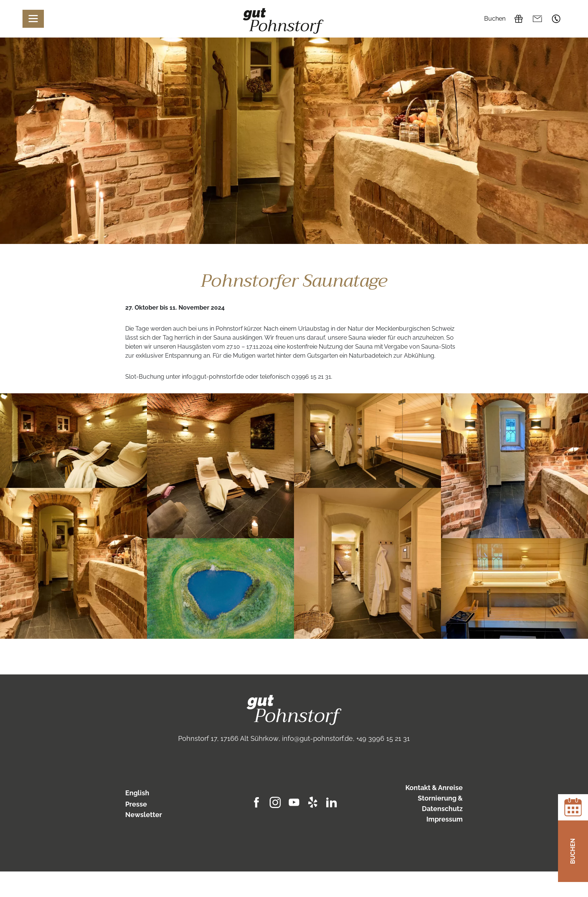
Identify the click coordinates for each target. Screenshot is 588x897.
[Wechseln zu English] (163, 793)
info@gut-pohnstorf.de (537, 19)
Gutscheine (519, 19)
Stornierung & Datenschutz (440, 803)
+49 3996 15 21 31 (556, 19)
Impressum (445, 819)
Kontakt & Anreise (434, 788)
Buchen (495, 19)
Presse (136, 804)
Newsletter (144, 815)
